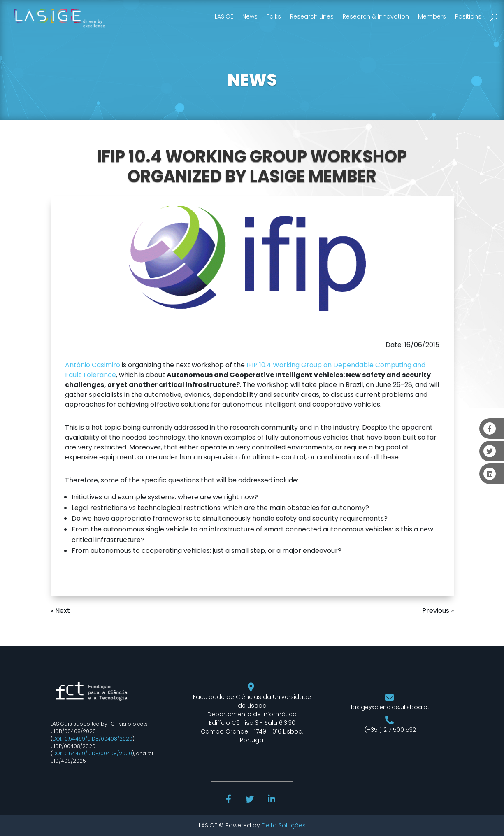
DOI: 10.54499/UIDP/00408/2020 (92, 753)
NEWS (252, 80)
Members (432, 16)
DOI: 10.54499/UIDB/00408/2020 (93, 739)
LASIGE (224, 16)
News (250, 16)
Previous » (438, 611)
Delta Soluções (284, 825)
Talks (274, 16)
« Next (60, 611)
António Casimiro (93, 365)
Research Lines (312, 16)
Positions (468, 16)
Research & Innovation (376, 16)
